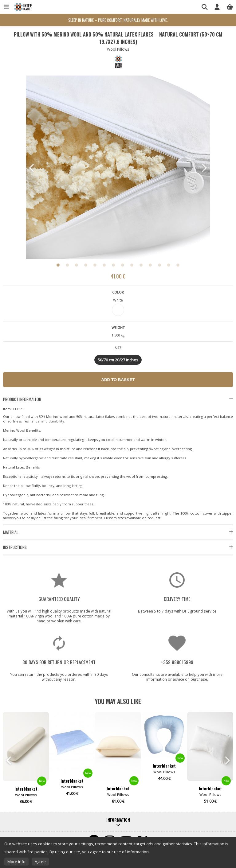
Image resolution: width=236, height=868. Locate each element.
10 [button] (141, 265)
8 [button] (123, 265)
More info (16, 862)
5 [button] (95, 265)
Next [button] (204, 168)
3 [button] (77, 265)
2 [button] (67, 265)
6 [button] (104, 265)
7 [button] (113, 265)
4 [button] (86, 265)
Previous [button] (32, 168)
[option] (118, 168)
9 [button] (132, 265)
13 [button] (169, 265)
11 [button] (150, 265)
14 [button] (178, 265)
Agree (40, 862)
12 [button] (159, 265)
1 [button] (58, 265)
